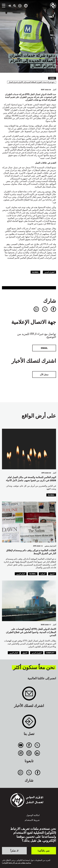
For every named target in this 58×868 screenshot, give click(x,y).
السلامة (43, 574)
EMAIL (44, 348)
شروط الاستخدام (32, 820)
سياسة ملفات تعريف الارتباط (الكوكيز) (17, 863)
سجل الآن (44, 374)
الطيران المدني (49, 272)
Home (52, 78)
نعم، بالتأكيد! (44, 851)
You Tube (21, 745)
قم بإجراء (10, 6)
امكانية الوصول (33, 815)
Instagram (29, 753)
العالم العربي (21, 574)
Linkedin (37, 753)
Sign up (29, 695)
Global (35, 272)
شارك (50, 301)
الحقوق (52, 574)
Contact (29, 723)
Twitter (37, 745)
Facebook (29, 745)
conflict (50, 653)
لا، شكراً (14, 851)
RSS (21, 753)
